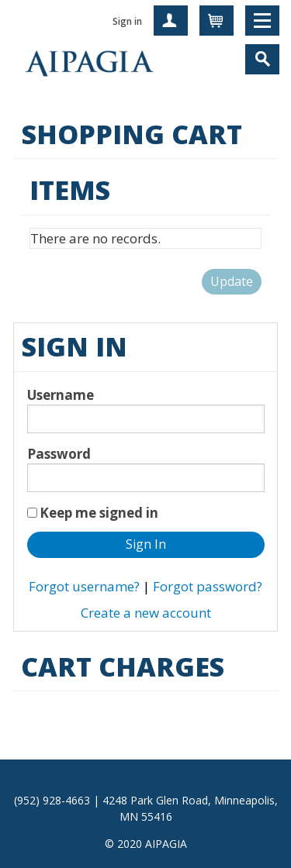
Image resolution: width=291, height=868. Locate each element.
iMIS (89, 62)
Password (59, 454)
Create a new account (146, 613)
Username (61, 395)
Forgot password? (208, 586)
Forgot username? (84, 586)
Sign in (127, 21)
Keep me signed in (99, 513)
